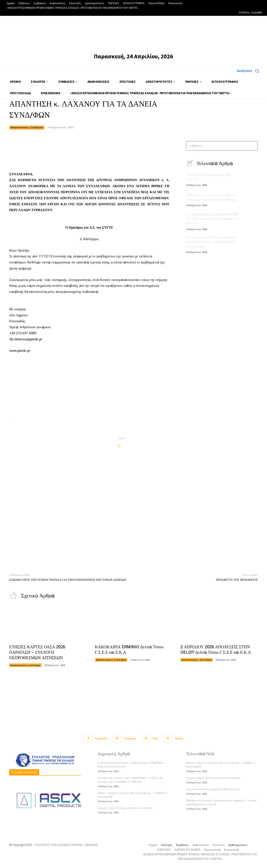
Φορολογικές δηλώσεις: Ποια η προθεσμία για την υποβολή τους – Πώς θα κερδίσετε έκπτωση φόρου (211, 241)
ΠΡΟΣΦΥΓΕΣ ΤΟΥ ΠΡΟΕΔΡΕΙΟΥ (237, 580)
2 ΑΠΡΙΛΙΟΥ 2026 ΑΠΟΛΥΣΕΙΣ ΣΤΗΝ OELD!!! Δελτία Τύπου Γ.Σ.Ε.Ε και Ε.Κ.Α (216, 650)
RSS (155, 738)
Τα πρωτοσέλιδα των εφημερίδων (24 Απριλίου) (213, 789)
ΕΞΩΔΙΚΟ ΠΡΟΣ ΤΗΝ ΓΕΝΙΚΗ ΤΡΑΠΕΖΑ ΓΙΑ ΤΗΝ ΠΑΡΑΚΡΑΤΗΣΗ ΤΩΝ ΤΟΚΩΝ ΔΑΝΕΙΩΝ (68, 580)
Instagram (130, 738)
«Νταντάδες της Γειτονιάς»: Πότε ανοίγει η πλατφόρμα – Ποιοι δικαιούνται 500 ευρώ (211, 198)
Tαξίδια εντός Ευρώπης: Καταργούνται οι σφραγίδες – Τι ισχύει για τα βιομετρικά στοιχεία (221, 802)
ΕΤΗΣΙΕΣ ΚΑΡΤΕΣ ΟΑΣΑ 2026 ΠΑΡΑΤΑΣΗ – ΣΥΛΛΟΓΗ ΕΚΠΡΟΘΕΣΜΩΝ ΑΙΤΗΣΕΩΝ (37, 653)
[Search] (253, 146)
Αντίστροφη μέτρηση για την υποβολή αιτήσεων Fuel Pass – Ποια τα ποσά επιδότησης (131, 765)
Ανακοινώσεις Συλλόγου (27, 128)
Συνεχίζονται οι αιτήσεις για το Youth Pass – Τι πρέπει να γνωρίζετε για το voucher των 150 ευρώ (213, 219)
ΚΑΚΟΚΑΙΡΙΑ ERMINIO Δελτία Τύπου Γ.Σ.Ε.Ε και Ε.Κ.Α (129, 650)
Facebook (101, 738)
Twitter (179, 738)
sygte (121, 438)
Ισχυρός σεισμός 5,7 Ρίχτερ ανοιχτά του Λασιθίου (125, 808)
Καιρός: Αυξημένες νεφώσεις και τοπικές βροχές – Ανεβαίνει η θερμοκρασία (132, 795)
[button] (249, 71)
